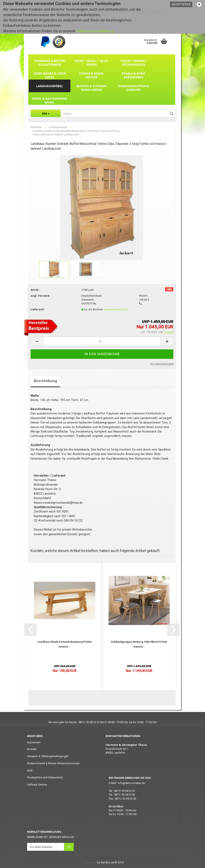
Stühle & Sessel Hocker (91, 75)
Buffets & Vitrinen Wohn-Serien (91, 88)
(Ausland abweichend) (116, 310)
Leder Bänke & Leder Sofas (50, 75)
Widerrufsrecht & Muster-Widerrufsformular (53, 763)
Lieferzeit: (38, 309)
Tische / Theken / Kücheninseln (134, 63)
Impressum (34, 742)
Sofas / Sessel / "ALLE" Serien (91, 63)
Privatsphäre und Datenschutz (45, 777)
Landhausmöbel (50, 86)
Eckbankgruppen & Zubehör (133, 88)
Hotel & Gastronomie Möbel (50, 100)
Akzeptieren (181, 4)
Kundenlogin (139, 12)
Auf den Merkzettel (162, 364)
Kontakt (32, 749)
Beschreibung (45, 381)
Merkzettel (159, 12)
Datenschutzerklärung (95, 31)
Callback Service (37, 785)
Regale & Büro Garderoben (133, 75)
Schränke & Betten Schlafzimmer (50, 63)
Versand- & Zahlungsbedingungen (48, 756)
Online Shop (89, 862)
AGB (30, 770)
